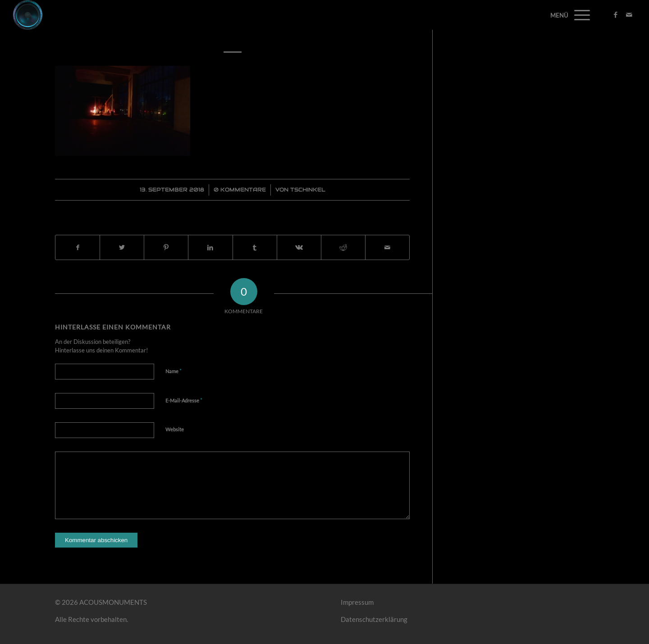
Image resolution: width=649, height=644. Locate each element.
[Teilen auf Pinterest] (166, 248)
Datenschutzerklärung (374, 619)
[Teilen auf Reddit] (343, 248)
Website (175, 429)
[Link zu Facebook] (616, 14)
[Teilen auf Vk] (299, 248)
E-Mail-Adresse (184, 400)
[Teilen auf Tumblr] (255, 248)
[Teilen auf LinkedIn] (210, 248)
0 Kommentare (240, 190)
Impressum (357, 602)
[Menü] (579, 15)
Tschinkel (308, 190)
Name (174, 371)
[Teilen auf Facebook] (78, 248)
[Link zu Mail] (629, 14)
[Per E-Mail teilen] (387, 248)
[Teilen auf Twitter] (122, 248)
